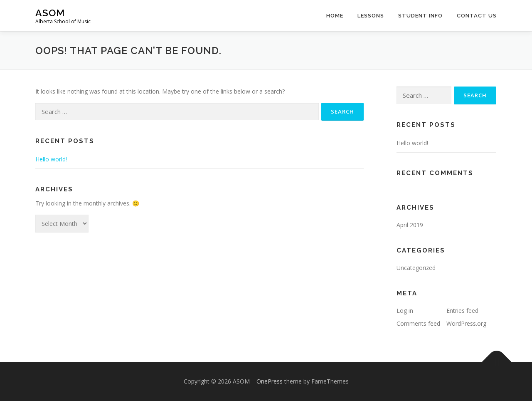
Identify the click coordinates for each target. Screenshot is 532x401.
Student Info (420, 16)
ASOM (50, 13)
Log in (405, 311)
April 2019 (410, 225)
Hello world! (51, 159)
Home (335, 16)
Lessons (371, 16)
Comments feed (418, 323)
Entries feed (462, 311)
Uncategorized (416, 268)
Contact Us (477, 16)
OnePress (270, 381)
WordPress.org (466, 323)
